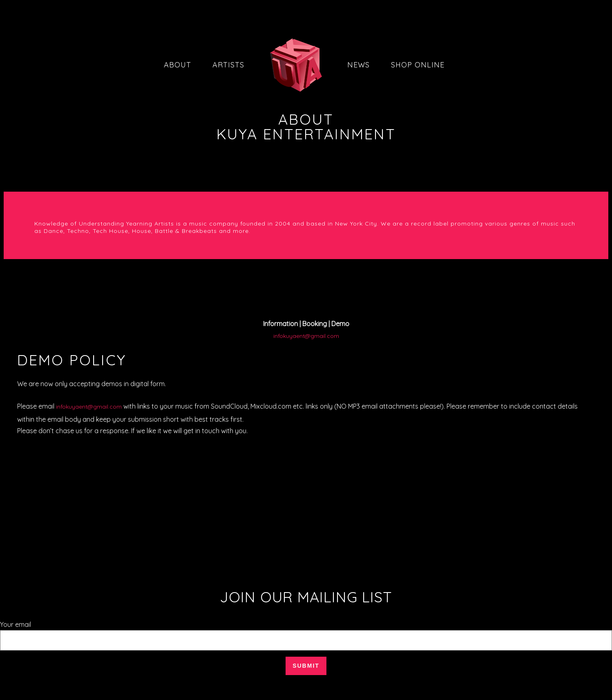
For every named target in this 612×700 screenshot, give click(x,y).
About (178, 65)
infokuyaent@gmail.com (306, 336)
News (358, 65)
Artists (228, 65)
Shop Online (418, 65)
